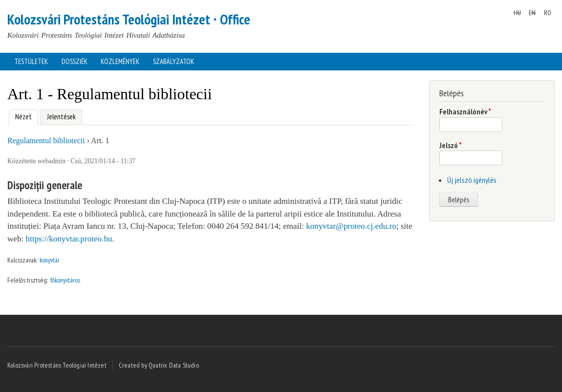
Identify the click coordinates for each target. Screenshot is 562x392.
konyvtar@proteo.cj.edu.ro (351, 226)
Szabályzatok (173, 61)
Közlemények (120, 61)
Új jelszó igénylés (472, 180)
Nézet (20, 116)
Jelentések (61, 117)
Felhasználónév (465, 111)
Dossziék (75, 61)
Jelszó (451, 145)
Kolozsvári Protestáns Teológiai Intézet (57, 365)
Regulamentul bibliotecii (46, 141)
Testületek (31, 61)
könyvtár (50, 260)
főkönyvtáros (65, 280)
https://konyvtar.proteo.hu (69, 239)
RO (548, 13)
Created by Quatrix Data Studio (159, 365)
